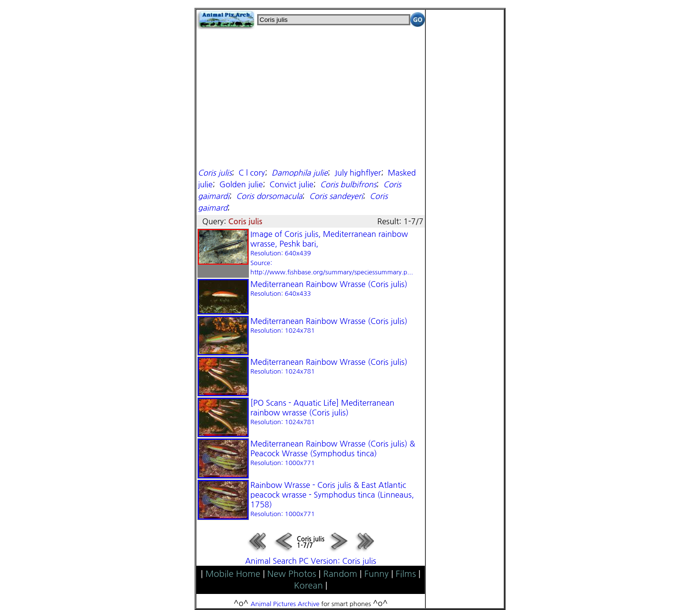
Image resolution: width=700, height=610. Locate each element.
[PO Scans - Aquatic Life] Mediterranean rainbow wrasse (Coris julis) (322, 412)
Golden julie (241, 184)
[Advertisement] (311, 97)
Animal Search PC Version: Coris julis (311, 561)
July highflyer (358, 173)
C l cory (252, 173)
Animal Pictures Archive (285, 604)
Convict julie (291, 184)
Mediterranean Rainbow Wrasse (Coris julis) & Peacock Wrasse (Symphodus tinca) (333, 453)
